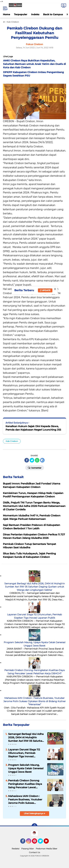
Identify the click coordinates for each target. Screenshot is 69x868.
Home (7, 14)
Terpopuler (21, 14)
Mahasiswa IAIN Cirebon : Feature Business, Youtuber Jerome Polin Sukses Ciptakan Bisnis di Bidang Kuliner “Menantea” (35, 701)
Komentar (35, 468)
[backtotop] (34, 826)
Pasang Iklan (28, 849)
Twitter (42, 842)
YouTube (48, 842)
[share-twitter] (32, 460)
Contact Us (34, 852)
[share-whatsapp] (37, 460)
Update (45, 290)
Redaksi (16, 849)
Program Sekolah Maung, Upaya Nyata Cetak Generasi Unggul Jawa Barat (35, 644)
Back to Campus (53, 14)
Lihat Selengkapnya (35, 813)
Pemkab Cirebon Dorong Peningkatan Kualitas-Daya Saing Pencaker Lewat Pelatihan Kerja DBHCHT (34, 672)
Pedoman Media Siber (47, 849)
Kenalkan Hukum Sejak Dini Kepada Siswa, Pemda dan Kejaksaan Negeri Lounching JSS (33, 428)
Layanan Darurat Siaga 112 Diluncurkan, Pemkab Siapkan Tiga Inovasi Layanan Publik (34, 616)
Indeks (35, 14)
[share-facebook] (27, 460)
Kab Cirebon (12, 441)
